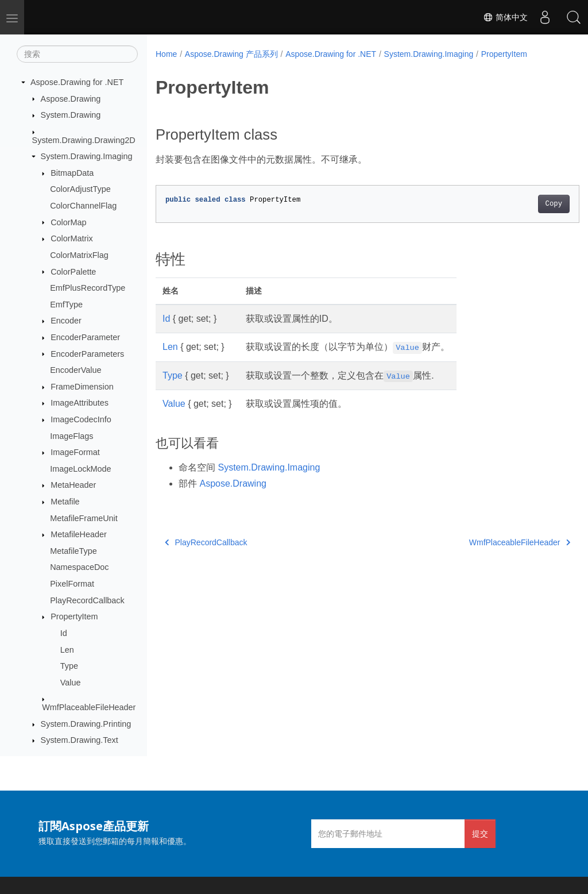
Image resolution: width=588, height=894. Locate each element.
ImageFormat (75, 452)
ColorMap (68, 222)
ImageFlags (71, 436)
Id (64, 633)
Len (67, 650)
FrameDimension (82, 387)
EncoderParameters (87, 354)
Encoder (66, 321)
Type (69, 666)
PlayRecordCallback (87, 600)
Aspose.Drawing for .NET (77, 82)
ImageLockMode (80, 469)
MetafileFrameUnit (84, 518)
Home (166, 54)
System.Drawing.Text (80, 740)
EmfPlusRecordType (88, 288)
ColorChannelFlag (83, 206)
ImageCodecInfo (81, 419)
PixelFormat (72, 584)
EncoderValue (76, 370)
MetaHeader (73, 485)
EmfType (66, 305)
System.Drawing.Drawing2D (84, 140)
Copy (524, 204)
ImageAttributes (80, 403)
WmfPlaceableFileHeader (89, 707)
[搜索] (77, 54)
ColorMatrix (72, 238)
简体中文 (505, 17)
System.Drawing (71, 115)
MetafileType (73, 551)
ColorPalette (73, 272)
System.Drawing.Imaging (87, 156)
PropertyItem (74, 616)
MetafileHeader (79, 534)
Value (71, 683)
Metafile (65, 502)
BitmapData (72, 173)
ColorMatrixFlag (79, 255)
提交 (480, 833)
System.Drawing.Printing (86, 724)
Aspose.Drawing (71, 99)
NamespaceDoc (79, 567)
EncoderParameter (85, 337)
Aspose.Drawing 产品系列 (231, 54)
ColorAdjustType (80, 189)
